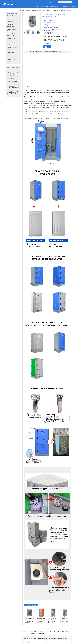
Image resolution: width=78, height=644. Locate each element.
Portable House (11, 52)
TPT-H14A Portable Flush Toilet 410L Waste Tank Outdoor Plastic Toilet (13, 81)
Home (22, 10)
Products (28, 10)
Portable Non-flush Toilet (12, 44)
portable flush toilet (34, 631)
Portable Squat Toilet (11, 61)
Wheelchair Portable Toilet (11, 21)
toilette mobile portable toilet (64, 631)
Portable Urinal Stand (11, 56)
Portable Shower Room (11, 30)
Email (47, 47)
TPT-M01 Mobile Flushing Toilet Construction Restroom (13, 86)
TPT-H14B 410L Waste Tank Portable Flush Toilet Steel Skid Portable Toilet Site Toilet (13, 75)
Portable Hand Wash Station (11, 35)
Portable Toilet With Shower (11, 25)
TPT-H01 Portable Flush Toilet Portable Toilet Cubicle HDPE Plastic (13, 93)
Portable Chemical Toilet (12, 48)
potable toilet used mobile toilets (37, 633)
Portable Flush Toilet (37, 10)
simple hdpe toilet (44, 631)
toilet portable (53, 631)
